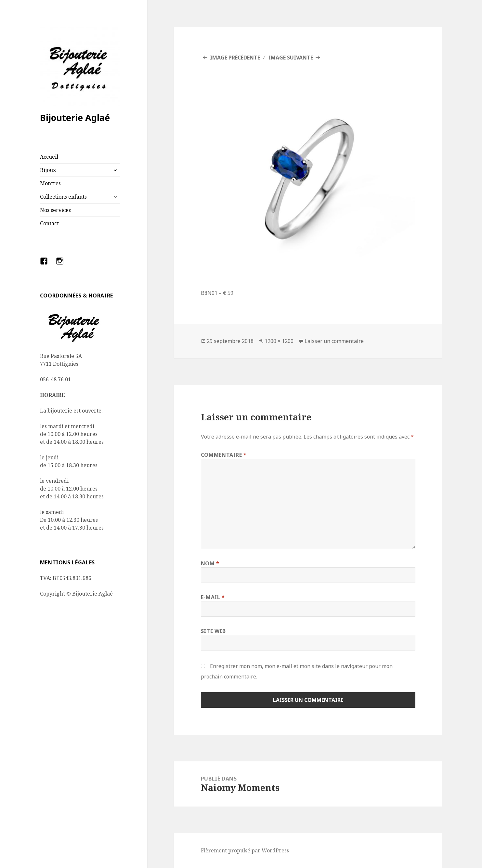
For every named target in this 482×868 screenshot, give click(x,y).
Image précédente (235, 58)
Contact (49, 223)
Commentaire (224, 455)
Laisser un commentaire (334, 341)
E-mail (213, 597)
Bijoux (48, 170)
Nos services (55, 210)
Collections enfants (63, 197)
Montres (50, 183)
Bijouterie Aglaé (75, 118)
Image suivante (291, 58)
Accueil (49, 157)
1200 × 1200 (279, 341)
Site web (213, 631)
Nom (210, 563)
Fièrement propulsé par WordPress (245, 850)
